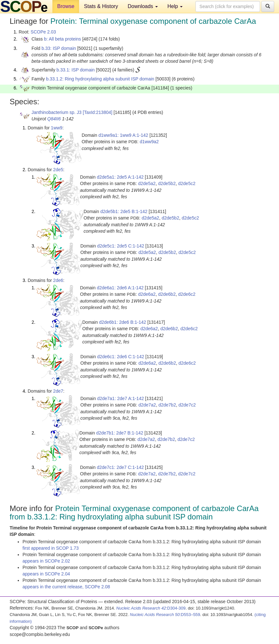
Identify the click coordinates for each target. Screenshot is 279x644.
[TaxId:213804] (98, 112)
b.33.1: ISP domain (76, 70)
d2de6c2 (187, 294)
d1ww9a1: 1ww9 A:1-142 (123, 135)
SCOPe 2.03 (43, 32)
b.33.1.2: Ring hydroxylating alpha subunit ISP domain (100, 79)
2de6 (58, 280)
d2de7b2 (167, 405)
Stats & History (101, 6)
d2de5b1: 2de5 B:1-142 (124, 211)
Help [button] (175, 6)
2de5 (58, 170)
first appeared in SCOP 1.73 (51, 548)
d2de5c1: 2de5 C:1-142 (121, 246)
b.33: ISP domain (59, 48)
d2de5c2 (187, 183)
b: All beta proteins (63, 39)
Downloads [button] (143, 6)
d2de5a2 (147, 183)
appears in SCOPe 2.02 (46, 561)
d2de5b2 (167, 183)
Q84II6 (54, 119)
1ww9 (57, 128)
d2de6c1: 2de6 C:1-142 (121, 357)
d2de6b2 (167, 294)
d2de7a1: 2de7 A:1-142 (121, 398)
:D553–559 (165, 615)
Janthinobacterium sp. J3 (57, 112)
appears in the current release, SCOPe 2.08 (66, 587)
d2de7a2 (147, 405)
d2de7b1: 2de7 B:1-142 (120, 433)
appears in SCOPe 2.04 (46, 574)
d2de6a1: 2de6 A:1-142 (120, 288)
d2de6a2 (147, 294)
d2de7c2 (187, 405)
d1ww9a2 (149, 142)
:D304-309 (151, 608)
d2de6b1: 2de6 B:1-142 (122, 322)
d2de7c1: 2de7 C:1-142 (120, 467)
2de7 (58, 391)
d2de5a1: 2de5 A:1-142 (120, 177)
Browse (66, 6)
